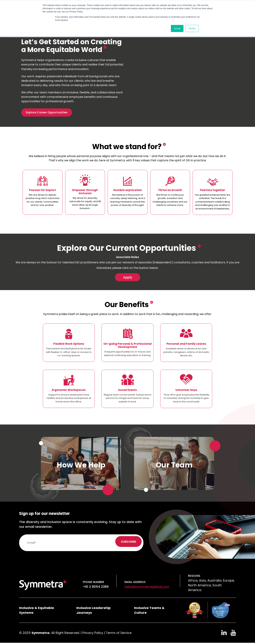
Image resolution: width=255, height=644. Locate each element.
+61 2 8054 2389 (96, 588)
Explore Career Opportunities (47, 112)
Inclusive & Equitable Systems (37, 611)
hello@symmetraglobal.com (147, 588)
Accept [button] (177, 28)
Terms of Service (120, 634)
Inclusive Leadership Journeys (93, 611)
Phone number (93, 583)
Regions (194, 577)
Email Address (135, 583)
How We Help (81, 466)
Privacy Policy (93, 634)
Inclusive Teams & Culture (149, 611)
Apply (128, 278)
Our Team (174, 466)
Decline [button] (192, 28)
